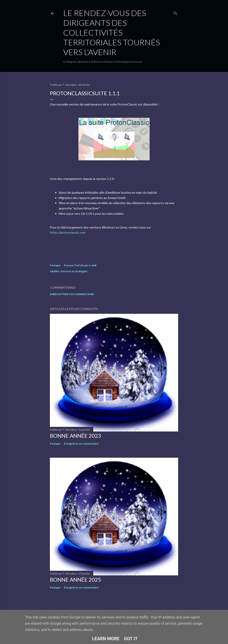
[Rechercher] (175, 12)
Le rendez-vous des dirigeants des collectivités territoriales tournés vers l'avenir (112, 32)
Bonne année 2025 (75, 579)
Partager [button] (55, 265)
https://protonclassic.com (68, 232)
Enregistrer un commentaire (72, 294)
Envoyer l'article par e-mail (80, 265)
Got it (131, 639)
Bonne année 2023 (75, 436)
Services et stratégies (74, 271)
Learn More (106, 639)
